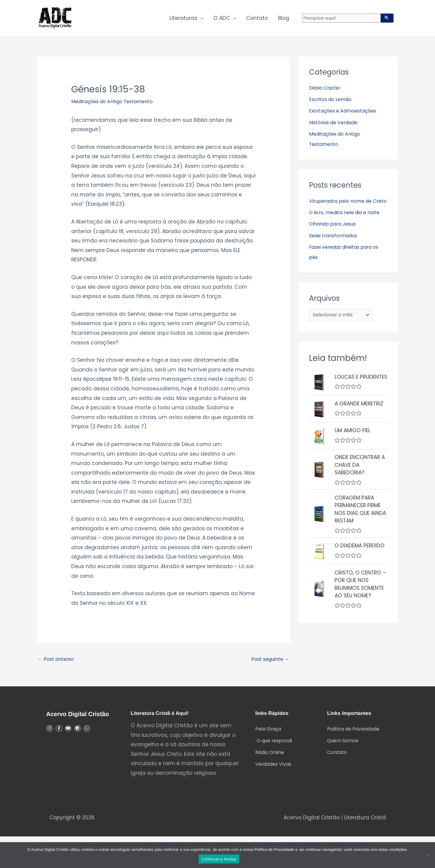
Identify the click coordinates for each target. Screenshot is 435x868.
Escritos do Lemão (333, 103)
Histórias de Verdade (336, 126)
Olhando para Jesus (335, 248)
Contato (257, 20)
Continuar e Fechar (219, 859)
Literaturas (183, 20)
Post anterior (58, 663)
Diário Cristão (326, 92)
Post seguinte (268, 663)
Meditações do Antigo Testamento (117, 105)
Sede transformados (336, 260)
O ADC (222, 20)
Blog (284, 20)
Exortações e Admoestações (346, 115)
